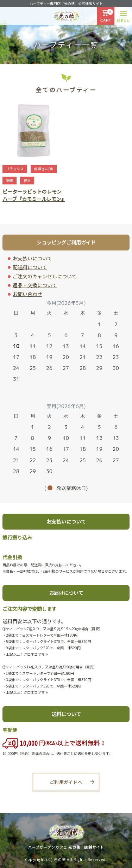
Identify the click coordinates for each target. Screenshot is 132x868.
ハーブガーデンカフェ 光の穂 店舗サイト (66, 847)
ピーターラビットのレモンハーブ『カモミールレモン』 (34, 195)
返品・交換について (35, 285)
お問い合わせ (27, 294)
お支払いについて (32, 258)
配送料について (30, 267)
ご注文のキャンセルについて (45, 276)
